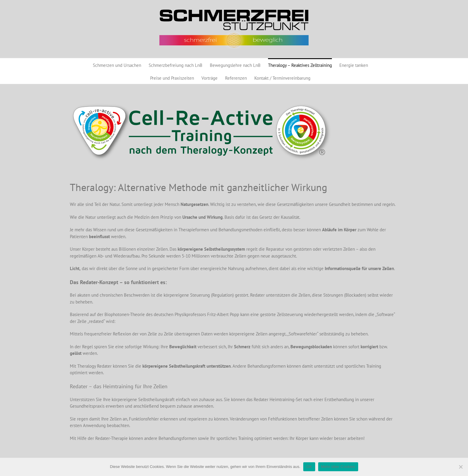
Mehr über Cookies (338, 467)
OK (309, 467)
